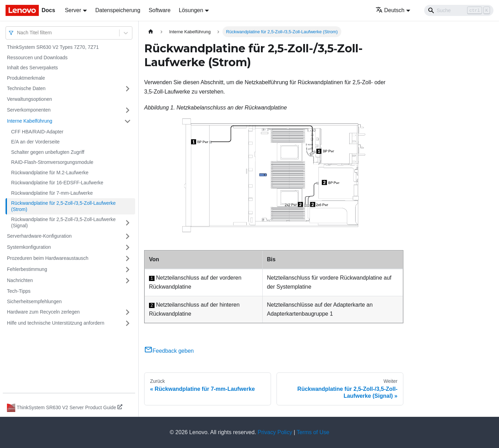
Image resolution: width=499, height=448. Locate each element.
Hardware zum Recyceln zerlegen (43, 312)
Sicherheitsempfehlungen (34, 301)
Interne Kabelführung (30, 121)
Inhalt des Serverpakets (32, 68)
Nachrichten (20, 280)
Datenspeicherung (118, 10)
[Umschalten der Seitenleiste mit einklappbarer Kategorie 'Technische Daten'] (128, 89)
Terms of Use (313, 432)
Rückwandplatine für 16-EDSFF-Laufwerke (57, 183)
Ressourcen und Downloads (37, 58)
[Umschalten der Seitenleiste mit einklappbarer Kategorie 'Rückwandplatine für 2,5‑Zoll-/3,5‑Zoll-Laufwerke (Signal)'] (128, 223)
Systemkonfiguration (29, 247)
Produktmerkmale (26, 78)
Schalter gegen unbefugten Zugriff (48, 152)
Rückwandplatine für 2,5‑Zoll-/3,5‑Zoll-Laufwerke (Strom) (63, 206)
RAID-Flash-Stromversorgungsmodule (52, 162)
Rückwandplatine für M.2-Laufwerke (50, 173)
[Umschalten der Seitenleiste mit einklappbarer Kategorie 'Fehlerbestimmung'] (128, 270)
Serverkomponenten (29, 110)
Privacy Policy (275, 432)
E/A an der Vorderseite (35, 142)
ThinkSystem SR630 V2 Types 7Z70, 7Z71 (53, 47)
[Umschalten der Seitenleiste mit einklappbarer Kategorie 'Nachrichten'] (128, 281)
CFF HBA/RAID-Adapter (37, 132)
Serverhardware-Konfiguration (39, 236)
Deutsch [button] (390, 10)
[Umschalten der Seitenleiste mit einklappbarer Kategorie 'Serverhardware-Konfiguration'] (128, 236)
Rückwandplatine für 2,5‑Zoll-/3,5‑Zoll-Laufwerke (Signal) (63, 222)
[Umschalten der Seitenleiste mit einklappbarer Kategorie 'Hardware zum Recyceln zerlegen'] (128, 312)
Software (160, 10)
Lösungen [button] (191, 10)
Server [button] (73, 10)
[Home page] (151, 32)
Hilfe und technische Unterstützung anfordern (56, 323)
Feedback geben (169, 351)
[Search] (459, 10)
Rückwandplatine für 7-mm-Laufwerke (52, 193)
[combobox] (18, 33)
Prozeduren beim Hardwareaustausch (48, 258)
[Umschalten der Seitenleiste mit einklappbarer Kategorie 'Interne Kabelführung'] (128, 121)
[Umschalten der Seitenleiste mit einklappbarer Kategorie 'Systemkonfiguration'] (128, 247)
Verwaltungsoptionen (29, 99)
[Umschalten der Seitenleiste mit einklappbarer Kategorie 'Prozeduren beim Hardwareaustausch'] (128, 258)
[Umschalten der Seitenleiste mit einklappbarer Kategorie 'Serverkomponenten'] (128, 110)
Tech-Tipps (19, 291)
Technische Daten (26, 88)
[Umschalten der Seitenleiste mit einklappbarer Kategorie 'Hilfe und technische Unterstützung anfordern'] (128, 323)
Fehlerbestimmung (27, 269)
